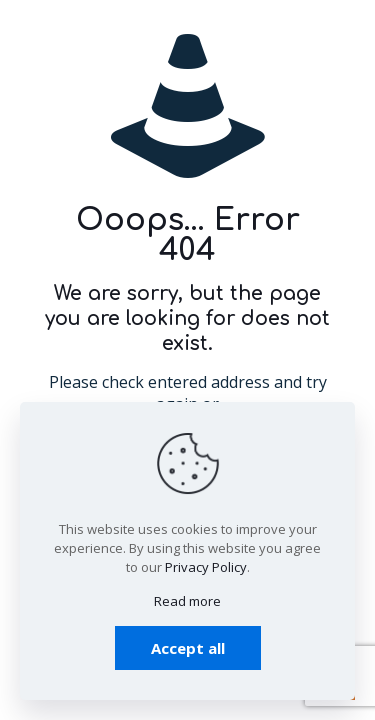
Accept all (188, 648)
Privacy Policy (206, 567)
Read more (187, 601)
